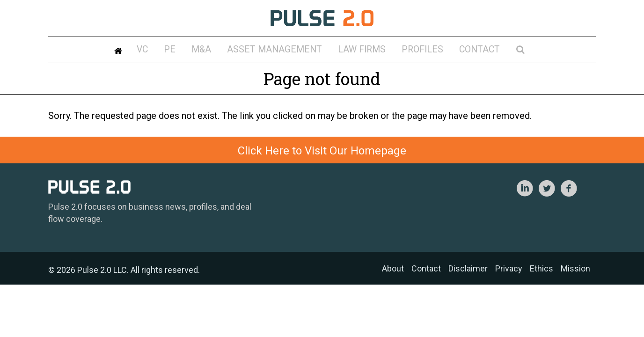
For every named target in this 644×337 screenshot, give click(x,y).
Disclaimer (468, 268)
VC (180, 51)
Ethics (542, 268)
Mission (575, 268)
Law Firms (355, 51)
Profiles (404, 51)
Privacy (509, 268)
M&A (223, 51)
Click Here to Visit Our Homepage (322, 151)
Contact (450, 51)
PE (200, 51)
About (393, 268)
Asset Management (283, 51)
